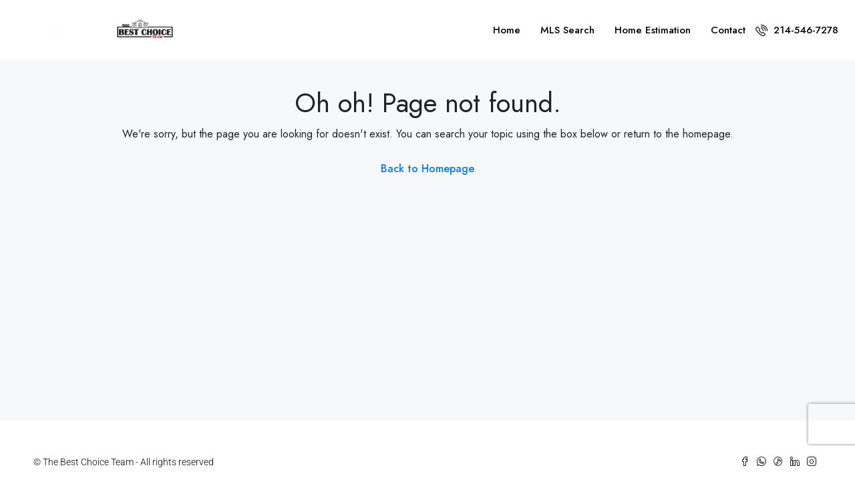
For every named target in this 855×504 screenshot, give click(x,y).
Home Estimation (653, 30)
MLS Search (567, 30)
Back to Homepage (427, 169)
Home (507, 30)
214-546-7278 (797, 30)
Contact (728, 30)
